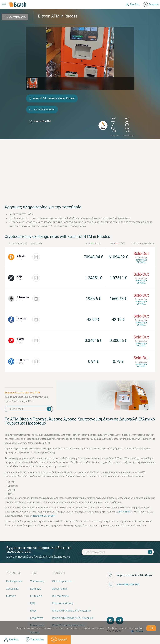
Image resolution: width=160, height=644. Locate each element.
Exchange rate (14, 582)
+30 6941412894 (44, 109)
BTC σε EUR (124, 512)
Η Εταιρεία (36, 596)
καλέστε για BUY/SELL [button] (141, 261)
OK (151, 628)
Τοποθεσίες (37, 582)
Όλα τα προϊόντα (62, 582)
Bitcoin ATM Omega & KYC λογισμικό (73, 618)
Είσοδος (11, 596)
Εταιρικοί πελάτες (63, 603)
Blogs (33, 611)
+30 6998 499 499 (128, 584)
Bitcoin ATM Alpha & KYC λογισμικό (72, 611)
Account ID (12, 589)
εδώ (140, 628)
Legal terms (37, 618)
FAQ (33, 603)
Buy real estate (61, 596)
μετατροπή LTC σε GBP (44, 516)
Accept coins (60, 589)
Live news (36, 589)
